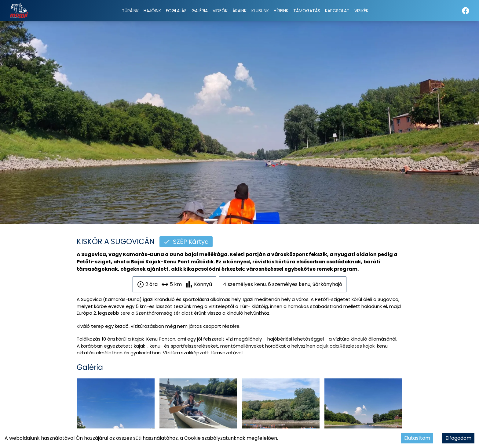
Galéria (200, 11)
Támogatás (307, 11)
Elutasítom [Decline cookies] (417, 438)
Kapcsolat (337, 11)
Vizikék (361, 11)
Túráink (130, 11)
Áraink (239, 11)
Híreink (281, 11)
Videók (220, 11)
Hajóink (152, 11)
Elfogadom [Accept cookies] (458, 438)
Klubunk (260, 11)
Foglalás (176, 11)
